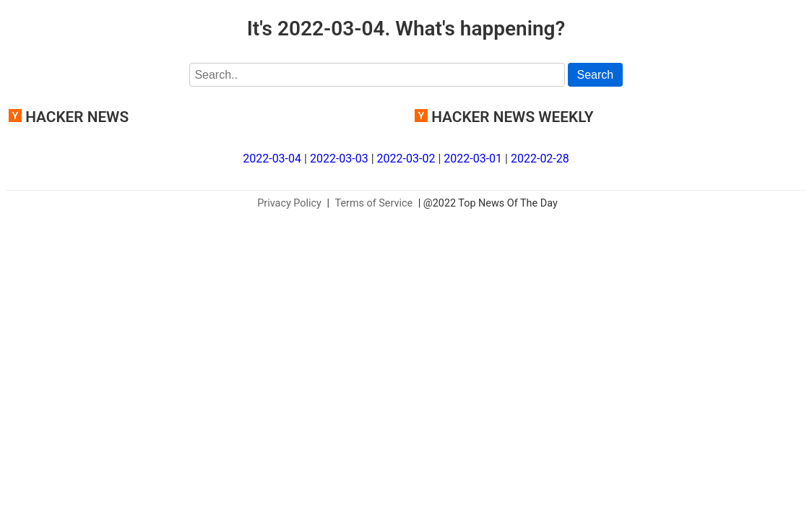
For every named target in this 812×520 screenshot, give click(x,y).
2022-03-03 (339, 159)
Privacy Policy (289, 203)
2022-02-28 (540, 159)
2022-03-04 (272, 159)
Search (596, 75)
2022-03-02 (406, 159)
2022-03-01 (473, 159)
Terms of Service (374, 203)
